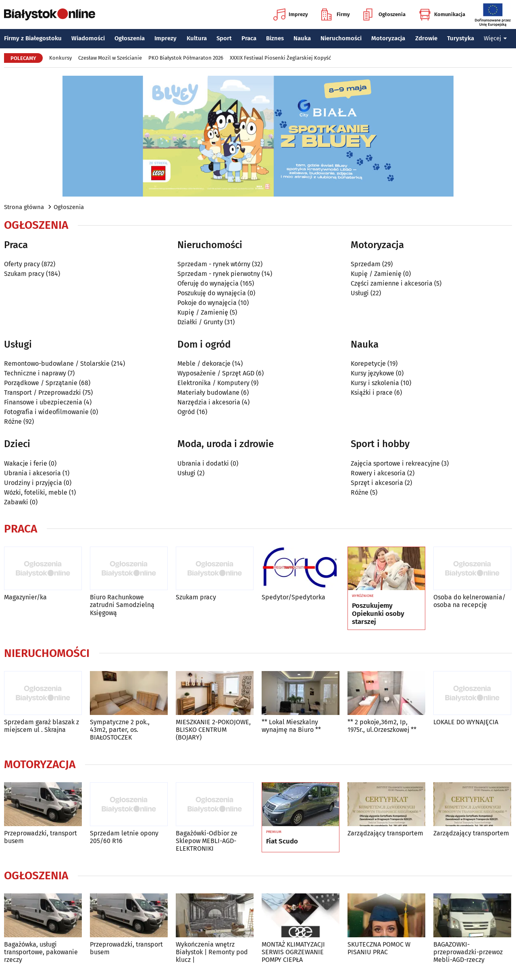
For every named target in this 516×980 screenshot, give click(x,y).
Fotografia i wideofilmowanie (46, 412)
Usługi (360, 293)
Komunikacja (442, 15)
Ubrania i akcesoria (32, 473)
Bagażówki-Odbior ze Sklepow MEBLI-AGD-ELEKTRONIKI (207, 841)
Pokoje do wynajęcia (207, 303)
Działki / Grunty (200, 322)
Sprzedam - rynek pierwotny (219, 274)
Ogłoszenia (384, 15)
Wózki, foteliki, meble (36, 492)
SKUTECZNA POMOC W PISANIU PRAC (379, 948)
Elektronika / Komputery (213, 383)
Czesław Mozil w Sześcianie (110, 58)
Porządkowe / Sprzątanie (41, 383)
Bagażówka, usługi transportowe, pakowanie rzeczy (41, 952)
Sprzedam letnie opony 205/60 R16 (124, 837)
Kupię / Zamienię (203, 312)
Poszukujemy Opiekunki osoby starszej (378, 614)
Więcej (495, 38)
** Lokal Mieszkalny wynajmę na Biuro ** (291, 726)
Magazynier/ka (25, 597)
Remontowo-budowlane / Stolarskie (57, 364)
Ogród (186, 412)
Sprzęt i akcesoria (377, 483)
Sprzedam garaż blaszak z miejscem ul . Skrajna (42, 726)
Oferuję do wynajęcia (208, 283)
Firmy (336, 15)
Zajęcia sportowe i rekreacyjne (395, 463)
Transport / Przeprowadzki (43, 393)
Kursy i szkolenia (375, 383)
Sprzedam (366, 264)
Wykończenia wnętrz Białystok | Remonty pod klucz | (212, 952)
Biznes (275, 38)
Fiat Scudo (282, 841)
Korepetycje (368, 364)
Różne (13, 422)
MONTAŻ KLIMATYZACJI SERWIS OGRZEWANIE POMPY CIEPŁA (293, 952)
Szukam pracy (24, 274)
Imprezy (291, 15)
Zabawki (16, 502)
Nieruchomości (341, 38)
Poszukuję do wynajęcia (212, 293)
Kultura (197, 38)
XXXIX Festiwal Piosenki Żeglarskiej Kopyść (280, 58)
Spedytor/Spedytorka (293, 597)
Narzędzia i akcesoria (209, 402)
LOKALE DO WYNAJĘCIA (466, 722)
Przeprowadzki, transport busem (41, 837)
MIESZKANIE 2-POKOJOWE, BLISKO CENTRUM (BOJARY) (213, 730)
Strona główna (24, 207)
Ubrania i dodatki (203, 463)
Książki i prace (372, 393)
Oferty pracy (22, 264)
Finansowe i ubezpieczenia (43, 402)
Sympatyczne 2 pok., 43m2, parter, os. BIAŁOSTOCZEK (120, 730)
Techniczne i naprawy (35, 373)
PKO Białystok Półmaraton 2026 (186, 58)
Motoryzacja (388, 38)
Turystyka (461, 38)
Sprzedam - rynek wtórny (214, 264)
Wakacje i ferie (26, 463)
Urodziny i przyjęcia (33, 483)
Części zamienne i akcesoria (392, 283)
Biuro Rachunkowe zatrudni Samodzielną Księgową (122, 605)
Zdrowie (426, 38)
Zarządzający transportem (385, 833)
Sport (224, 38)
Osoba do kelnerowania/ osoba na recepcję (469, 601)
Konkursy (60, 58)
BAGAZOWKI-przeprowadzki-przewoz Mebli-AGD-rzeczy (468, 952)
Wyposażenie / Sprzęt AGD (216, 373)
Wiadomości (88, 38)
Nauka (302, 38)
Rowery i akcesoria (378, 473)
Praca (249, 38)
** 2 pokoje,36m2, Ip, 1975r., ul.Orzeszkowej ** (382, 726)
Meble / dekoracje (204, 364)
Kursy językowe (372, 373)
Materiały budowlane (208, 393)
